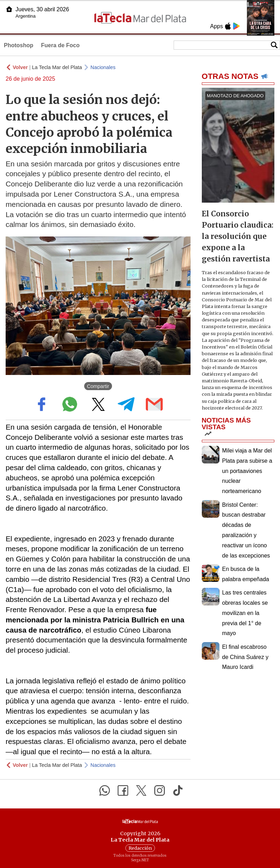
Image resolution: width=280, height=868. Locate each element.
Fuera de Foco (60, 45)
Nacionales (103, 67)
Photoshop (19, 45)
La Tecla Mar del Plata (57, 67)
